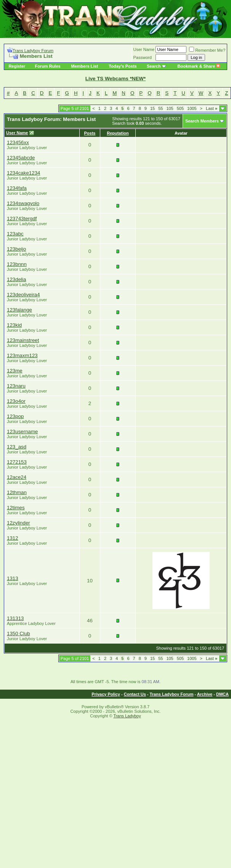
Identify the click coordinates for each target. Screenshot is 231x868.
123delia (16, 279)
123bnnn (17, 264)
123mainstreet (23, 340)
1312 (13, 538)
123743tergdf (22, 219)
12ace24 (17, 477)
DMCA (222, 694)
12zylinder (18, 523)
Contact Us (135, 694)
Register (17, 66)
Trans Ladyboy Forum (33, 51)
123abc (15, 234)
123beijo (16, 249)
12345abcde (21, 158)
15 (152, 108)
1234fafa (17, 188)
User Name (144, 49)
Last (212, 108)
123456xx (18, 142)
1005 (192, 108)
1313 (13, 578)
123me (15, 371)
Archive (205, 694)
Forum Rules (47, 66)
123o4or (16, 401)
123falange (19, 310)
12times (16, 508)
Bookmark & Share (199, 66)
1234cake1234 (23, 173)
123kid (14, 325)
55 (160, 108)
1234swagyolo (23, 203)
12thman (17, 492)
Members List (84, 66)
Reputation (118, 133)
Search (154, 66)
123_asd (17, 447)
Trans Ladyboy (127, 716)
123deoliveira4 (23, 295)
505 (180, 108)
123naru (16, 386)
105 (170, 108)
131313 (15, 618)
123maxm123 (22, 355)
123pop (15, 416)
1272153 (17, 462)
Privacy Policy (106, 694)
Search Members (202, 121)
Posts (90, 133)
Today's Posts (123, 66)
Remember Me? (207, 50)
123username (22, 432)
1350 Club (18, 634)
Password (143, 57)
